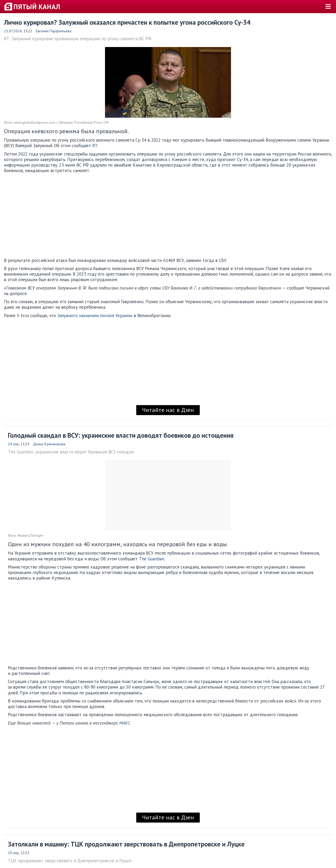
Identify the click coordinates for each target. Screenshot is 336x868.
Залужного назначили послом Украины (95, 316)
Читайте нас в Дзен (168, 410)
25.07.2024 (13, 31)
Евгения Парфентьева (54, 31)
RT (95, 146)
